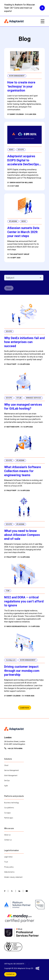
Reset (9, 288)
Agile (6, 786)
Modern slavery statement (13, 877)
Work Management (11, 776)
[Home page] (21, 21)
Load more (25, 708)
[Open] (40, 278)
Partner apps (9, 818)
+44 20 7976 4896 (15, 748)
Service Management (11, 770)
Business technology (12, 803)
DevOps (7, 781)
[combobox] (22, 278)
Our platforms (9, 808)
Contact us (8, 840)
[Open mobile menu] (42, 21)
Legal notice (8, 857)
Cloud (6, 765)
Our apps (7, 813)
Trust (6, 862)
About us (7, 835)
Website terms (9, 872)
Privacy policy (9, 867)
